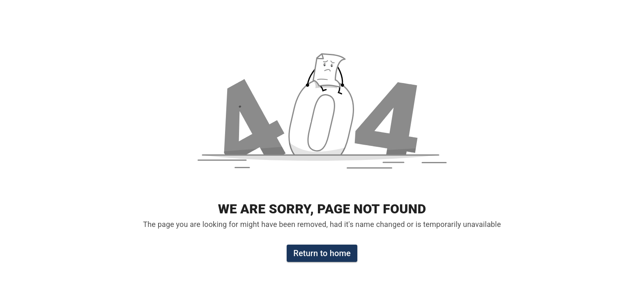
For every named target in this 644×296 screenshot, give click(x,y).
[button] (322, 117)
